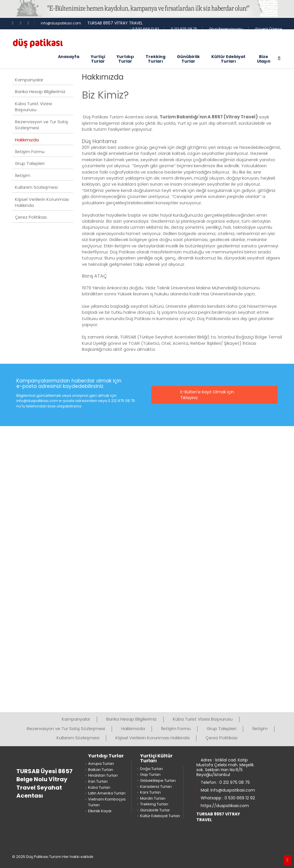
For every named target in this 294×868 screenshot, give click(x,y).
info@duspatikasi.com (61, 23)
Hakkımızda (27, 140)
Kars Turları (150, 792)
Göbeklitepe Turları (158, 781)
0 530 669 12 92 (145, 29)
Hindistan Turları (103, 775)
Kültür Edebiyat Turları (160, 816)
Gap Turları (150, 774)
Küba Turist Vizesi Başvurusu (33, 107)
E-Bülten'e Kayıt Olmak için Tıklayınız (207, 395)
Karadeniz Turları (156, 787)
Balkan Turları (101, 770)
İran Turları (98, 781)
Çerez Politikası (31, 217)
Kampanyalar (29, 80)
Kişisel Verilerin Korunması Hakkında (42, 202)
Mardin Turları (153, 798)
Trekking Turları (154, 804)
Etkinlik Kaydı (100, 811)
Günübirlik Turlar (155, 810)
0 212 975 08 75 (184, 29)
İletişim (23, 175)
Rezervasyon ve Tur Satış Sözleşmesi (41, 125)
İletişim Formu (30, 152)
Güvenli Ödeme (268, 29)
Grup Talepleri (30, 163)
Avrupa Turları (101, 764)
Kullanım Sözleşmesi (36, 187)
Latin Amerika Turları (107, 793)
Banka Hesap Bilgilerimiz (40, 92)
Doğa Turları (151, 769)
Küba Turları (99, 787)
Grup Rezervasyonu (226, 29)
